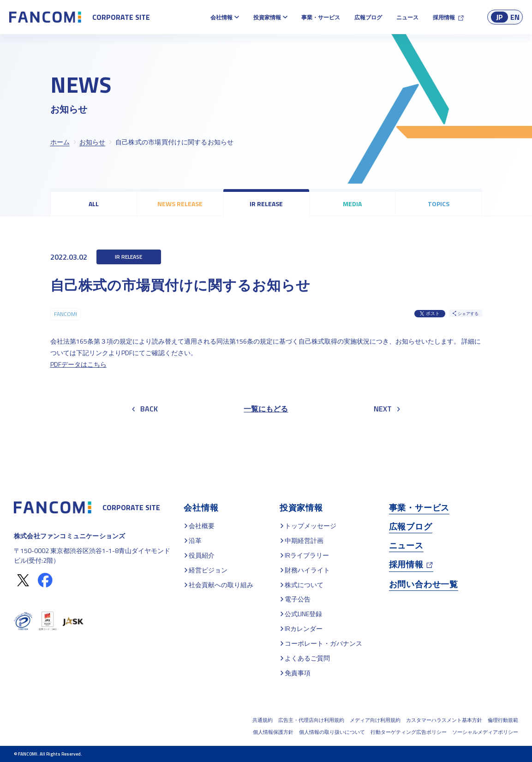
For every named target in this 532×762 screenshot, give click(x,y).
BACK (145, 409)
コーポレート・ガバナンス (323, 643)
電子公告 (298, 599)
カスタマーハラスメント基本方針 (444, 720)
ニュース (407, 17)
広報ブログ (368, 17)
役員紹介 (202, 555)
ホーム (60, 142)
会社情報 (221, 17)
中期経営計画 (304, 540)
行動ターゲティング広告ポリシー (409, 732)
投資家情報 (267, 17)
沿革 (195, 540)
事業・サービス (321, 17)
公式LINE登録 (303, 614)
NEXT (387, 409)
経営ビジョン (208, 570)
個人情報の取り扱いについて (332, 732)
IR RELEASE (266, 204)
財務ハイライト (307, 570)
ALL (94, 204)
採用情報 (444, 17)
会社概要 (202, 526)
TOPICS (439, 204)
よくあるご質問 (307, 658)
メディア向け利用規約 (375, 720)
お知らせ (92, 142)
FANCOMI (66, 314)
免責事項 (298, 673)
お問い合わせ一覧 (424, 584)
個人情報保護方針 (273, 732)
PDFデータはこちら (78, 364)
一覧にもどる (266, 409)
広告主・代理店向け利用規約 (311, 720)
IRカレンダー (304, 628)
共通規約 (263, 720)
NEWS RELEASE (180, 204)
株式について (304, 585)
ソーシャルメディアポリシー (485, 732)
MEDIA (352, 204)
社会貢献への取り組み (221, 585)
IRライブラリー (307, 555)
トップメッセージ (311, 526)
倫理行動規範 (503, 720)
